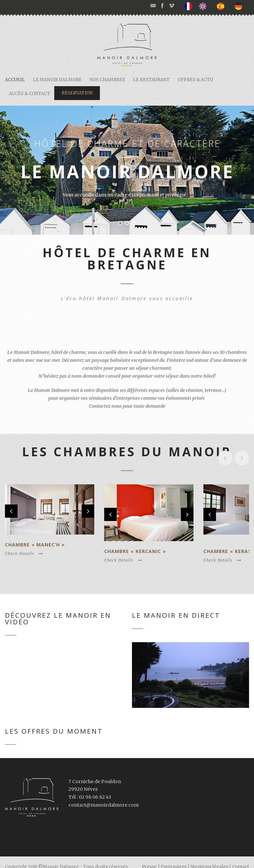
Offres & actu (195, 80)
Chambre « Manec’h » (35, 536)
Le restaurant (151, 80)
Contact (241, 857)
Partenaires (174, 857)
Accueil (15, 80)
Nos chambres (107, 80)
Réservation (77, 93)
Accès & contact (30, 94)
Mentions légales (209, 857)
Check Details (24, 545)
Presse (149, 857)
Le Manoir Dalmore (57, 80)
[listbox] (217, 6)
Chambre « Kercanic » (121, 542)
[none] (190, 6)
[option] (204, 6)
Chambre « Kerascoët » (208, 542)
